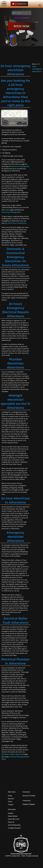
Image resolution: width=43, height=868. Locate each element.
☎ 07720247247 (19, 4)
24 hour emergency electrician (37, 68)
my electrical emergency (16, 223)
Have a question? (22, 18)
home (7, 210)
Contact (11, 805)
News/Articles (13, 816)
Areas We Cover (14, 819)
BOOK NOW (22, 26)
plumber (5, 754)
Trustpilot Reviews (14, 828)
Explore (11, 813)
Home (10, 796)
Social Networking (14, 825)
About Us (11, 822)
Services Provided (29, 796)
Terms (10, 802)
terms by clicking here (11, 212)
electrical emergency (20, 166)
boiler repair (15, 754)
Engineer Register (29, 804)
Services (11, 799)
